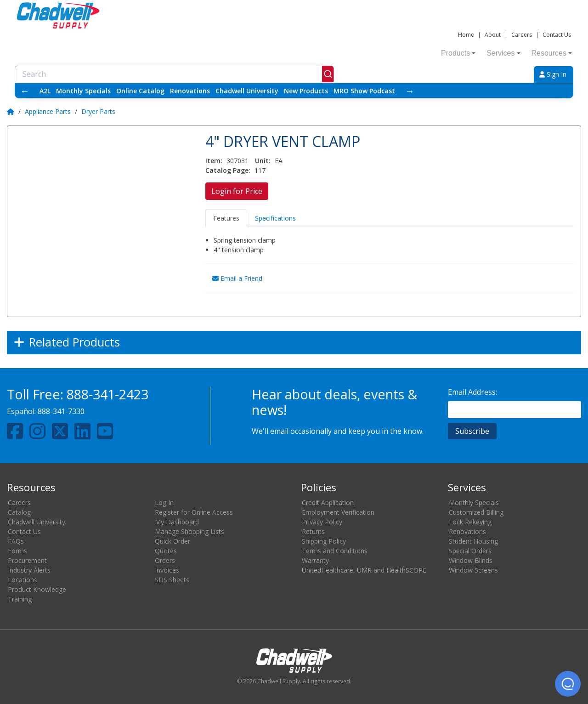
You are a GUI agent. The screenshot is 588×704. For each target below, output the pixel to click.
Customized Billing (476, 512)
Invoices (167, 570)
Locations (23, 580)
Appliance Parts (48, 111)
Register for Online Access (194, 512)
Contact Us (557, 35)
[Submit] (328, 74)
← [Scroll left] (25, 91)
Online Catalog (140, 91)
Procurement (27, 560)
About (493, 35)
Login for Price (237, 191)
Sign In (553, 74)
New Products (306, 91)
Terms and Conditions (335, 551)
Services (503, 53)
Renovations (190, 91)
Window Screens (473, 570)
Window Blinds (471, 560)
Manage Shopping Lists (189, 531)
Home (466, 35)
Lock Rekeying (470, 522)
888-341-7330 (61, 411)
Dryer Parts (98, 111)
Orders (165, 560)
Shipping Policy (324, 541)
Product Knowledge (37, 589)
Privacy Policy (322, 522)
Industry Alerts (29, 570)
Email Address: (472, 392)
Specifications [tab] (275, 218)
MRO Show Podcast (364, 91)
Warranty (315, 560)
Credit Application (328, 502)
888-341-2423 (107, 394)
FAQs (16, 541)
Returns (313, 531)
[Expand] (294, 343)
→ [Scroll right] (410, 91)
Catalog (19, 512)
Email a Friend (237, 278)
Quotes (166, 551)
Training (20, 599)
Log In (164, 502)
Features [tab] (226, 218)
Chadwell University (247, 91)
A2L (45, 91)
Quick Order (172, 541)
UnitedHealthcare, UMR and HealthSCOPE (364, 570)
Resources (552, 53)
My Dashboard (177, 522)
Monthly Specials (83, 91)
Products (458, 53)
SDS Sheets (172, 580)
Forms (17, 551)
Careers (522, 35)
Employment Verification (338, 512)
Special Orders (470, 551)
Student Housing (473, 541)
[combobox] (174, 74)
